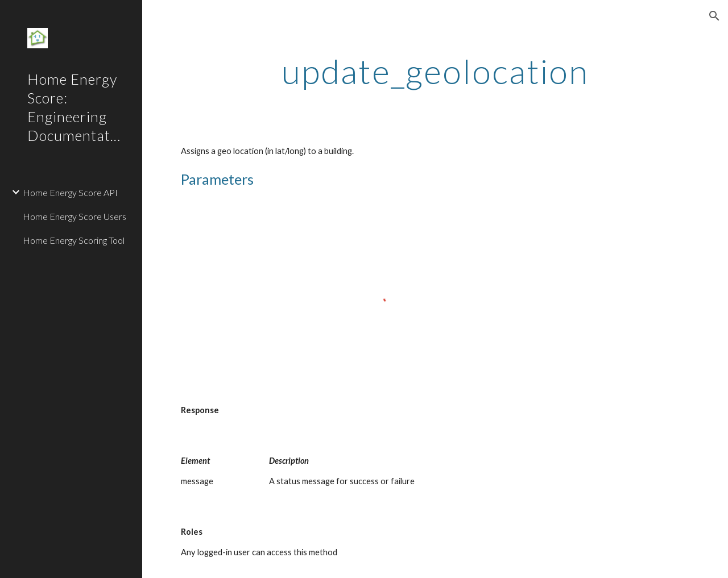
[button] (714, 16)
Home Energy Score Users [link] (75, 216)
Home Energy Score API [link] (70, 192)
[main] (435, 71)
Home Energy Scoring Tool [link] (74, 240)
